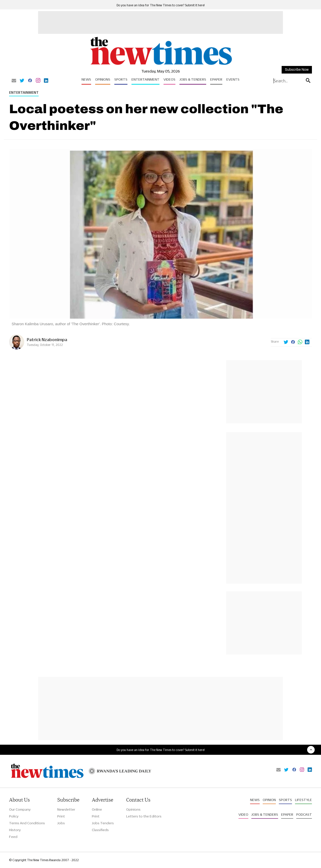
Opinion (269, 800)
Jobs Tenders (103, 823)
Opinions (103, 79)
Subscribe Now (297, 70)
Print (61, 816)
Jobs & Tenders (193, 79)
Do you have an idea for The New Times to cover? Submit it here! (161, 5)
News (86, 79)
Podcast (304, 814)
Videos (169, 79)
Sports (121, 79)
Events (233, 79)
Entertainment (145, 79)
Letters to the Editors (144, 816)
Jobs (61, 823)
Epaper (216, 79)
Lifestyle (303, 800)
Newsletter (66, 809)
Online (97, 809)
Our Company (20, 809)
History (15, 830)
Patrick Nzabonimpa (47, 339)
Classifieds (100, 830)
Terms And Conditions (27, 823)
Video (243, 814)
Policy (14, 816)
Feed (13, 837)
